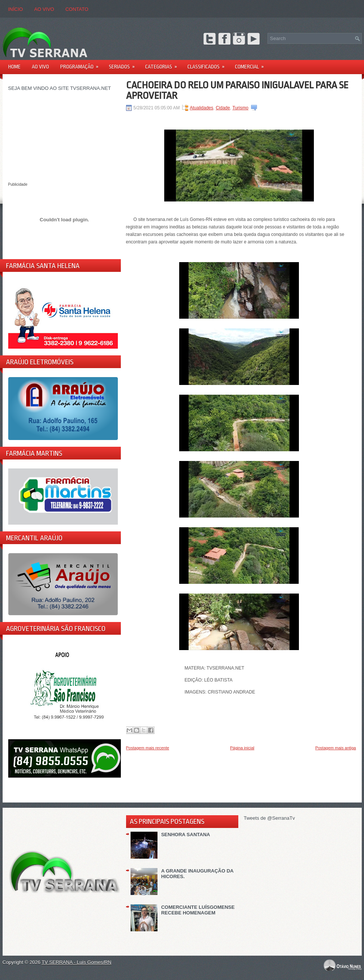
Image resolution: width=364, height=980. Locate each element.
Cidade (223, 108)
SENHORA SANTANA (186, 835)
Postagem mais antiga (336, 748)
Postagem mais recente (148, 748)
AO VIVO (44, 9)
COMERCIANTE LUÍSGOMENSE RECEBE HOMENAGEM (198, 910)
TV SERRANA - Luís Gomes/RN (76, 962)
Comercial (252, 64)
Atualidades (201, 108)
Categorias (163, 64)
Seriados (124, 64)
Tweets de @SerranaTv (270, 818)
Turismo (240, 108)
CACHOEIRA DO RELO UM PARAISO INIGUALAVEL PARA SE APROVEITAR (237, 90)
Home (14, 67)
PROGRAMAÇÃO (82, 64)
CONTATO (77, 9)
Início (16, 9)
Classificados (208, 64)
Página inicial (242, 748)
